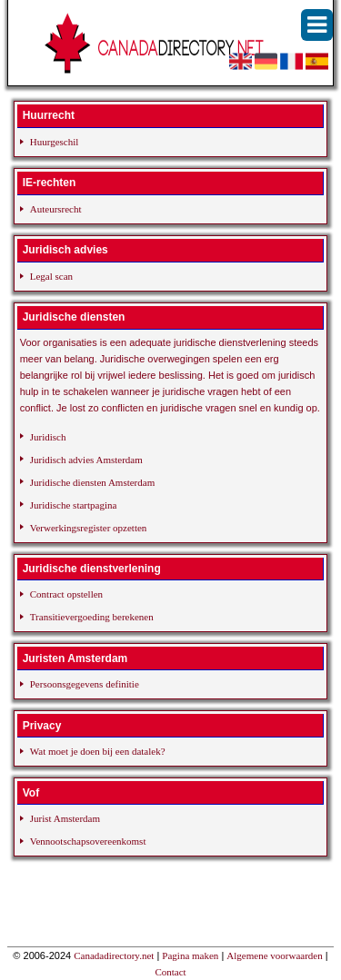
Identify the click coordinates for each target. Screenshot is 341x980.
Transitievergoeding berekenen (92, 617)
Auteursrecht (56, 209)
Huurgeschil (55, 142)
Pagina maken (190, 955)
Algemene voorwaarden (274, 955)
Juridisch (48, 437)
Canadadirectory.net (114, 955)
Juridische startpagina (74, 505)
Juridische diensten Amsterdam (92, 482)
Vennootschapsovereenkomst (88, 841)
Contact (170, 972)
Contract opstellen (66, 594)
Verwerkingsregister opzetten (89, 528)
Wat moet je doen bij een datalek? (98, 751)
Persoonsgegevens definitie (85, 684)
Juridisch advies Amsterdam (86, 460)
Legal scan (51, 276)
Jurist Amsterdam (65, 818)
